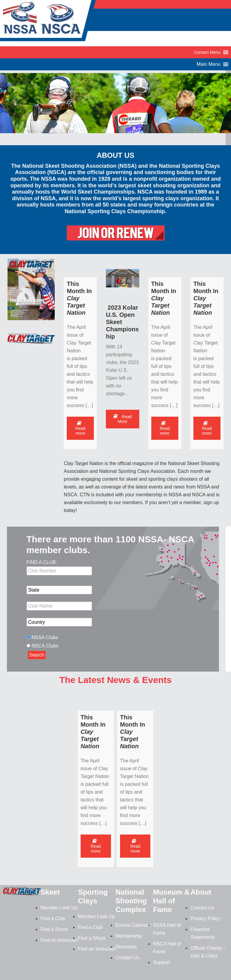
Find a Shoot (54, 929)
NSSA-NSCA (48, 23)
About (201, 892)
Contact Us (127, 958)
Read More (123, 419)
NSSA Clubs (45, 637)
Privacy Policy (205, 919)
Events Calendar (133, 925)
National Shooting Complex (131, 901)
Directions (126, 947)
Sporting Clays (93, 896)
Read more (80, 428)
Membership (129, 936)
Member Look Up (59, 908)
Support (162, 962)
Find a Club (53, 919)
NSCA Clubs (45, 646)
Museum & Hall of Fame (171, 901)
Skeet (50, 892)
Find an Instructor (59, 940)
